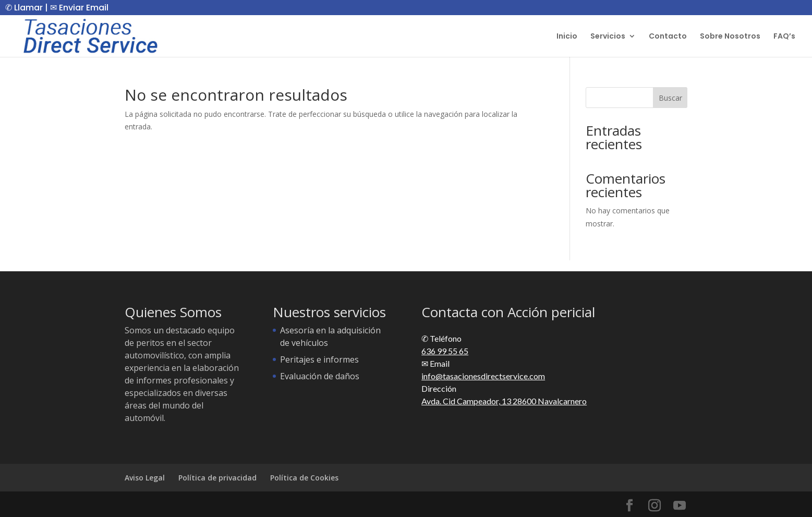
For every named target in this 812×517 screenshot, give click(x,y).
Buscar (670, 98)
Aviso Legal (145, 478)
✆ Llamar (24, 8)
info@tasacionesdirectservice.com (483, 376)
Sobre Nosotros (730, 37)
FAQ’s (784, 37)
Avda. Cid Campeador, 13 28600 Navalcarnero (504, 401)
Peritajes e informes (319, 359)
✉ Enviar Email (79, 8)
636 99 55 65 (445, 351)
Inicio (567, 37)
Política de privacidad (217, 478)
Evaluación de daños (320, 376)
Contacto (668, 37)
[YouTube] (680, 506)
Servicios (608, 37)
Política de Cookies (304, 478)
